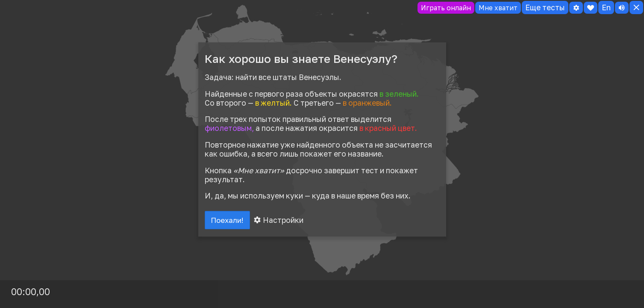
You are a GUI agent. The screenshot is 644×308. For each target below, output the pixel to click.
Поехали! (229, 221)
